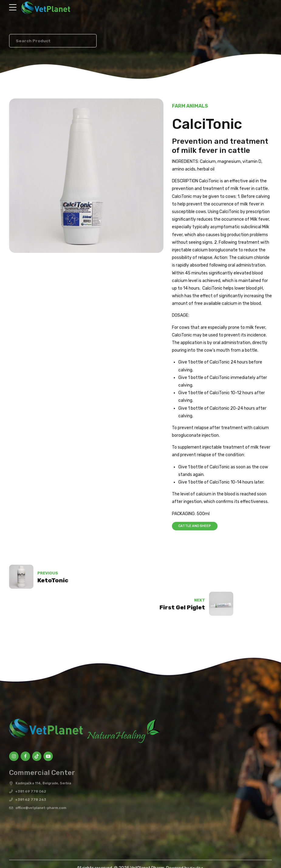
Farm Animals (190, 106)
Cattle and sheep (196, 527)
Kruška (197, 843)
